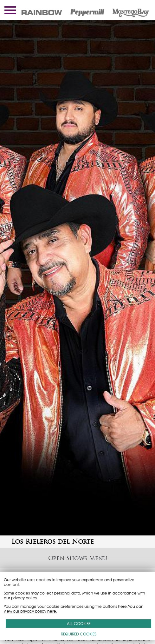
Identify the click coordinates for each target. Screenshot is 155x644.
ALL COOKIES (79, 624)
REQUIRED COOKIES (79, 634)
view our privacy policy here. (30, 611)
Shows (77, 558)
